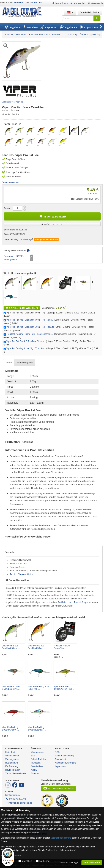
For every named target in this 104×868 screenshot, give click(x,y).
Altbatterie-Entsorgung (66, 763)
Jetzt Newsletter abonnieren (59, 788)
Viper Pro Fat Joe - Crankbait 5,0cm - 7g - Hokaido (30, 327)
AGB (57, 752)
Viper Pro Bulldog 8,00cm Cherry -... (10, 729)
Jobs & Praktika (38, 759)
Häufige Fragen (13, 770)
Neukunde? (36, 2)
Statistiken (27, 861)
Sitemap (35, 773)
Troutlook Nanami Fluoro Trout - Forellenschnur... (30, 334)
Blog (33, 756)
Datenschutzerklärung (61, 838)
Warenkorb (95, 3)
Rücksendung (12, 763)
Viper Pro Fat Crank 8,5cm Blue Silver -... (26, 341)
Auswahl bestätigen (69, 863)
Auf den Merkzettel (52, 224)
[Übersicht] (84, 35)
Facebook (36, 763)
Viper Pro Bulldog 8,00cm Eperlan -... (37, 729)
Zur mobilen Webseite (16, 773)
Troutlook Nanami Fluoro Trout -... (62, 647)
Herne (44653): (11, 260)
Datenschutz (61, 759)
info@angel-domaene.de (19, 803)
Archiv (34, 770)
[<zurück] (72, 35)
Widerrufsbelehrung (64, 756)
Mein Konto (60, 3)
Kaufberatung (12, 766)
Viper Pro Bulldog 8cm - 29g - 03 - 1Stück (26, 348)
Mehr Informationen (11, 856)
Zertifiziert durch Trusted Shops (73, 602)
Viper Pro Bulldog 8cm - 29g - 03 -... (38, 688)
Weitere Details (10, 183)
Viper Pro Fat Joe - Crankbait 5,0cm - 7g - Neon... (30, 320)
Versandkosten (12, 756)
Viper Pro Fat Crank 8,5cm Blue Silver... (11, 688)
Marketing (44, 861)
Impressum (60, 766)
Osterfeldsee (37, 766)
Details (9, 362)
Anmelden (19, 2)
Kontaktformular (13, 795)
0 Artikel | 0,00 (90, 12)
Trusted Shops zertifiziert (22, 574)
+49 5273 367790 (16, 799)
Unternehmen (38, 752)
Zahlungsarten (12, 759)
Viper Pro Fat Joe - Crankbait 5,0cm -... (11, 647)
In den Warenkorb (52, 216)
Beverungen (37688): (14, 256)
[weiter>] (95, 35)
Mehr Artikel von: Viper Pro (12, 102)
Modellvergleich (25, 362)
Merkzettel (78, 3)
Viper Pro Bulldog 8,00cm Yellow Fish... (64, 688)
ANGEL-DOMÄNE (24, 12)
